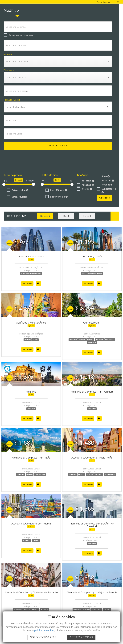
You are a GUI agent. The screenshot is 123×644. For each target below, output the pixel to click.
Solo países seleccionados (17, 35)
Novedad (104, 185)
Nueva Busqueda (103, 2)
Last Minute (55, 190)
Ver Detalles (27, 283)
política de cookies (44, 630)
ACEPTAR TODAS (81, 637)
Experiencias (56, 197)
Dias (66, 216)
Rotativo (85, 181)
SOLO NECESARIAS (43, 637)
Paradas (85, 185)
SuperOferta (106, 190)
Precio (87, 216)
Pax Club (105, 180)
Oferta (84, 189)
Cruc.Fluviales (17, 197)
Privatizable (17, 190)
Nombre (45, 216)
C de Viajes (104, 198)
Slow (103, 176)
